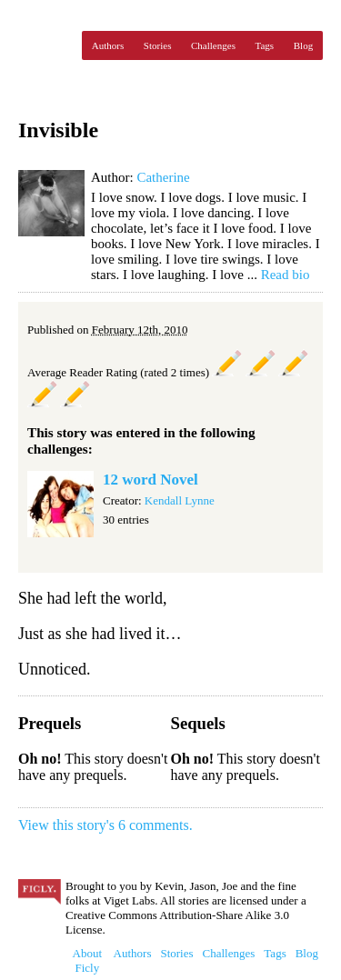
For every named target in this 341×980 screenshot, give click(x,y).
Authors (108, 45)
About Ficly (88, 960)
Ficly (45, 45)
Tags (265, 45)
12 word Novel (150, 480)
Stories (158, 45)
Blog (303, 45)
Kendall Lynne (180, 500)
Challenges (213, 45)
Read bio (286, 275)
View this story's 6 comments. (105, 825)
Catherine (163, 177)
